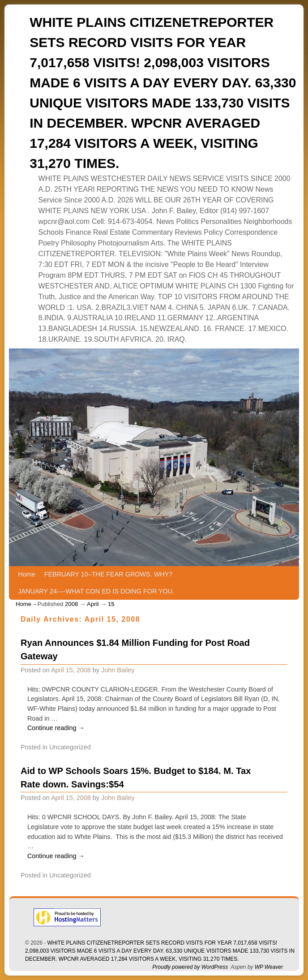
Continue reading (56, 728)
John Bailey (118, 670)
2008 (71, 604)
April (93, 604)
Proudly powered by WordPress (190, 967)
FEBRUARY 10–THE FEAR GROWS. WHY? (109, 574)
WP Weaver (269, 967)
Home (26, 574)
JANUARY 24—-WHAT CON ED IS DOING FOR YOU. (96, 591)
